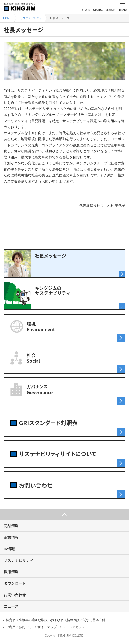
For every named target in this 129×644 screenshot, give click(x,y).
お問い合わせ (15, 595)
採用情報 (11, 572)
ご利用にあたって (19, 627)
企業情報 (11, 537)
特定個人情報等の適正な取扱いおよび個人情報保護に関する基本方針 (56, 620)
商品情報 (11, 526)
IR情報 (9, 549)
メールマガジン (74, 627)
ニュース (11, 606)
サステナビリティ (18, 560)
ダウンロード (15, 583)
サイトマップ (47, 627)
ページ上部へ (64, 514)
